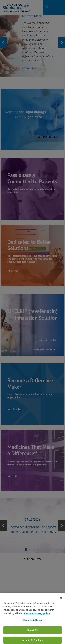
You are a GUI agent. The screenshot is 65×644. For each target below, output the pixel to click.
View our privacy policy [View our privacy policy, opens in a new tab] (37, 618)
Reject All (33, 635)
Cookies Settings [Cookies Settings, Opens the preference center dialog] (32, 625)
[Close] (61, 603)
